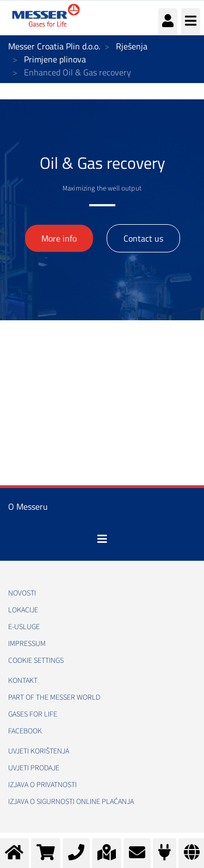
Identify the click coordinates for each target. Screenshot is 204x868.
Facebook (25, 731)
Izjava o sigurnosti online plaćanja (71, 802)
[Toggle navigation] (102, 539)
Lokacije (23, 610)
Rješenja (132, 46)
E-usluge (24, 627)
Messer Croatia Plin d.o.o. (54, 46)
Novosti (22, 593)
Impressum (27, 644)
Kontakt (23, 681)
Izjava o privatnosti (42, 785)
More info (59, 238)
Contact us (143, 238)
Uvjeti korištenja (39, 751)
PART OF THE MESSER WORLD (54, 698)
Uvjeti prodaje (34, 768)
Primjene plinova (55, 59)
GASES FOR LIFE (33, 714)
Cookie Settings (36, 661)
